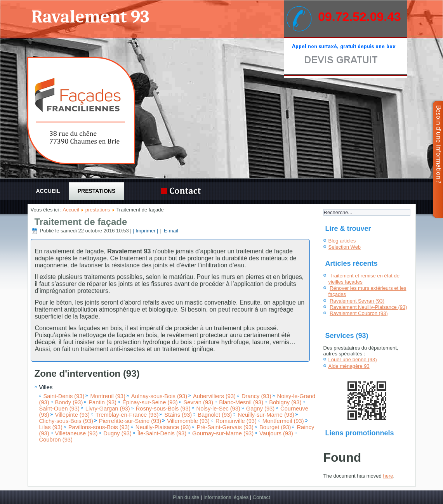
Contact (261, 497)
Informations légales (226, 497)
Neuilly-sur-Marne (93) (266, 415)
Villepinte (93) (72, 415)
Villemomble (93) (188, 421)
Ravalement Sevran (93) (357, 301)
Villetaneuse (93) (76, 433)
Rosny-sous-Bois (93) (163, 409)
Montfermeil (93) (283, 421)
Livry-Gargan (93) (108, 409)
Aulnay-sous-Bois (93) (159, 396)
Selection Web (345, 247)
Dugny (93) (117, 433)
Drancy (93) (256, 396)
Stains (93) (178, 415)
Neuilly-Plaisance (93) (163, 427)
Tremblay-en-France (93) (127, 415)
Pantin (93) (102, 402)
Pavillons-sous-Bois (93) (99, 427)
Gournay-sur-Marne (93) (223, 433)
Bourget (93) (275, 427)
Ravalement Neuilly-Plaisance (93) (368, 307)
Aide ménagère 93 (349, 366)
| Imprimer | (145, 231)
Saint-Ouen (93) (59, 409)
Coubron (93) (56, 440)
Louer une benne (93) (353, 359)
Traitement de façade (81, 222)
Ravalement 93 (90, 17)
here (388, 476)
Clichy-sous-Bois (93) (66, 421)
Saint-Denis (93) (64, 396)
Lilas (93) (51, 427)
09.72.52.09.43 (360, 17)
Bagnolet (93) (215, 415)
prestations (97, 191)
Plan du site (186, 497)
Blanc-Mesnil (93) (241, 402)
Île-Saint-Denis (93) (162, 433)
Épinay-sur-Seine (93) (150, 402)
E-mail (170, 231)
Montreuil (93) (108, 396)
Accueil (48, 191)
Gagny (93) (260, 409)
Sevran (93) (199, 402)
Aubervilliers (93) (214, 396)
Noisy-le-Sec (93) (218, 409)
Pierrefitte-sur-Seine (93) (130, 421)
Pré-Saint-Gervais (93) (225, 427)
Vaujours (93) (276, 433)
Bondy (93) (69, 402)
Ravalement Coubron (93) (359, 313)
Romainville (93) (236, 421)
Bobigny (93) (285, 402)
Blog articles (342, 241)
